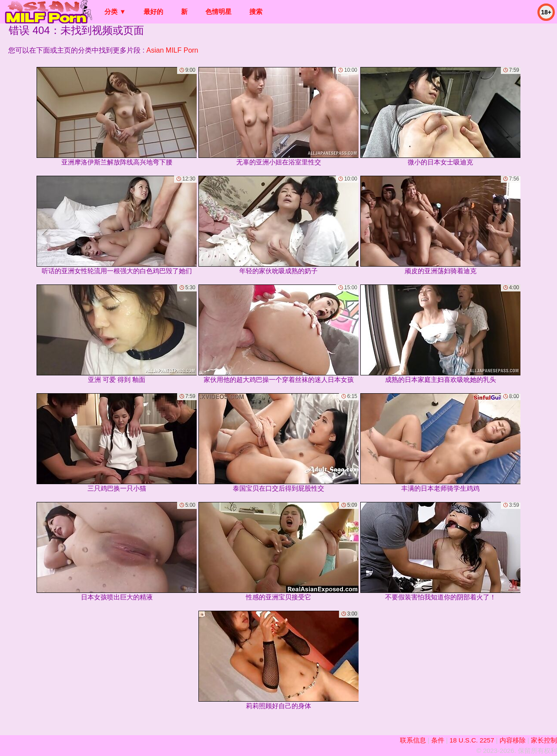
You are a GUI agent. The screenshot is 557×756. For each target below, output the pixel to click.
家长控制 (544, 740)
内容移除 (513, 740)
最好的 (153, 12)
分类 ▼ (115, 12)
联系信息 (413, 740)
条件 (438, 740)
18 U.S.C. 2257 (472, 740)
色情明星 (218, 12)
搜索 (256, 12)
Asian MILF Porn (172, 50)
